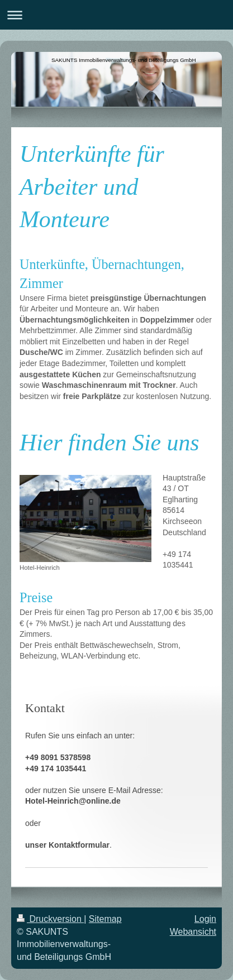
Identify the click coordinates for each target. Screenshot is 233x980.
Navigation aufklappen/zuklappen (116, 15)
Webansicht (193, 932)
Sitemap (105, 919)
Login (205, 919)
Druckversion (50, 919)
